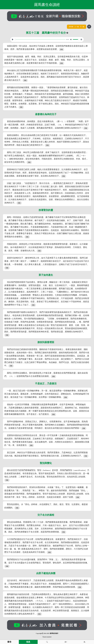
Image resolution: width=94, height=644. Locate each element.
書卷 (9, 642)
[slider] (40, 39)
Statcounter (47, 637)
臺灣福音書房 (54, 633)
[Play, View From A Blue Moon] (13, 39)
